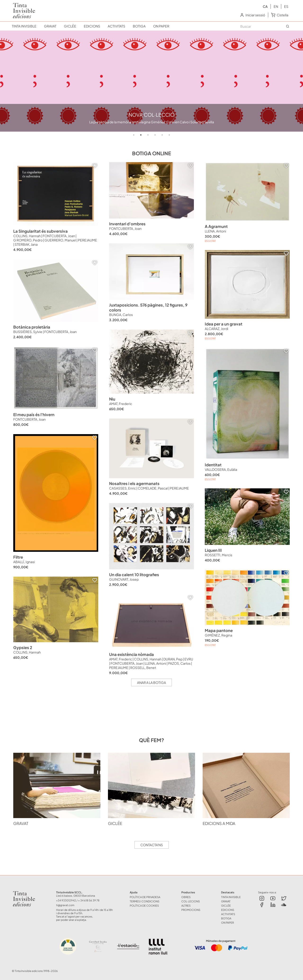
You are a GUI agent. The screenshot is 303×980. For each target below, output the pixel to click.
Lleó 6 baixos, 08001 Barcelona (76, 895)
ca (265, 6)
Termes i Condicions (145, 901)
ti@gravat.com (65, 905)
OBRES (186, 897)
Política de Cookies (144, 905)
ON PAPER (161, 26)
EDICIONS (92, 26)
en (276, 6)
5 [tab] (162, 135)
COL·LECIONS (191, 901)
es (286, 6)
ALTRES (186, 905)
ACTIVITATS (116, 26)
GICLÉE (70, 26)
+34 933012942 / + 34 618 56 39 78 (78, 900)
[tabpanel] (151, 81)
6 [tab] (169, 135)
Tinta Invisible (26, 892)
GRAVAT (50, 26)
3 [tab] (148, 135)
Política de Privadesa (145, 897)
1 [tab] (134, 135)
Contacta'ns (152, 845)
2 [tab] (141, 135)
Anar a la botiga (151, 682)
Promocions (191, 910)
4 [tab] (155, 135)
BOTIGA (139, 26)
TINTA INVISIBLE (24, 26)
